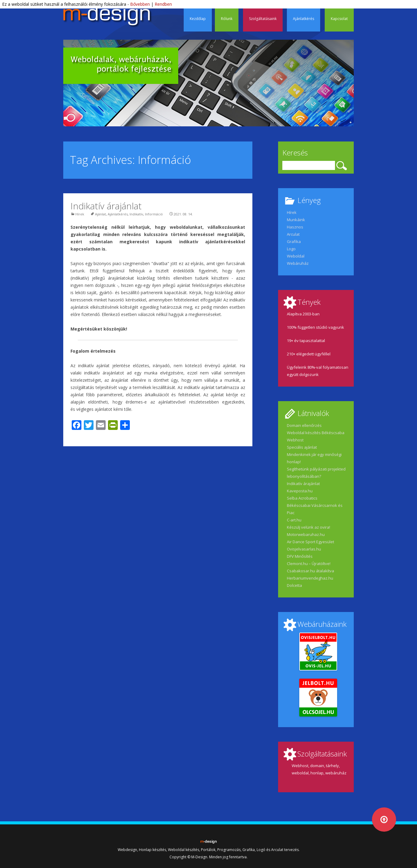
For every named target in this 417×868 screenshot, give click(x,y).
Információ (154, 214)
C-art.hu (294, 520)
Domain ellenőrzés (304, 425)
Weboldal (296, 256)
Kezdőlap (198, 19)
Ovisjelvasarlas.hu (304, 549)
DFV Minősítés (300, 556)
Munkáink (296, 220)
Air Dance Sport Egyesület (310, 542)
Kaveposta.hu (300, 491)
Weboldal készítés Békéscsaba (316, 433)
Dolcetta (294, 585)
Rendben (163, 4)
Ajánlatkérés (304, 19)
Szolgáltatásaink (263, 19)
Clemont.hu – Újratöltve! (309, 564)
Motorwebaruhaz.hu (306, 534)
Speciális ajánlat (302, 447)
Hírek (80, 214)
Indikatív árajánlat (106, 206)
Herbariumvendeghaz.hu (310, 578)
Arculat (293, 234)
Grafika (294, 241)
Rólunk (227, 19)
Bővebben (140, 4)
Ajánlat (100, 214)
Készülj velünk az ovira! (309, 527)
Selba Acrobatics (302, 498)
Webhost (295, 440)
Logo (291, 249)
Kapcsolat (339, 19)
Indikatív (136, 214)
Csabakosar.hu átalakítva (310, 571)
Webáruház (298, 263)
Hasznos (295, 227)
